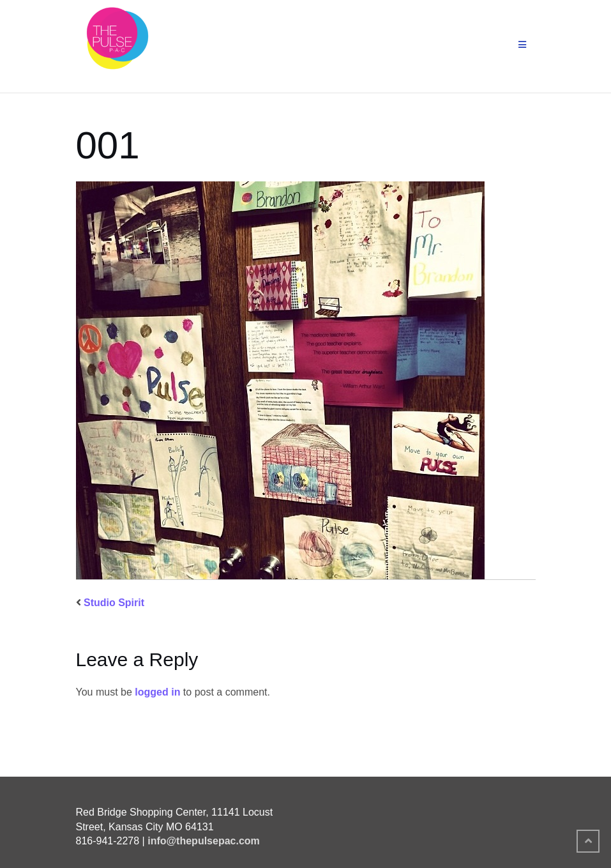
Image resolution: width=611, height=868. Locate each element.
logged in (157, 692)
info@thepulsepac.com (204, 841)
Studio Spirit (114, 603)
